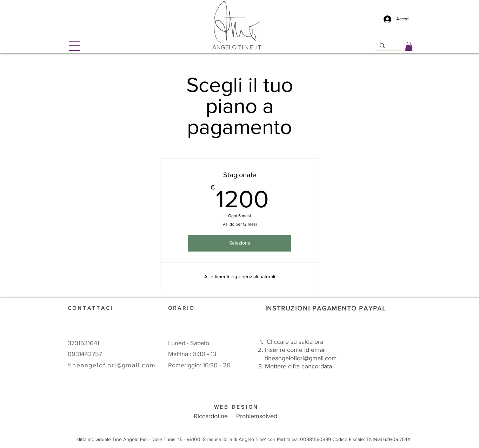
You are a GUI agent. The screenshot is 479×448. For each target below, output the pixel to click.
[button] (74, 46)
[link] (409, 46)
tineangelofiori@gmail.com (301, 358)
